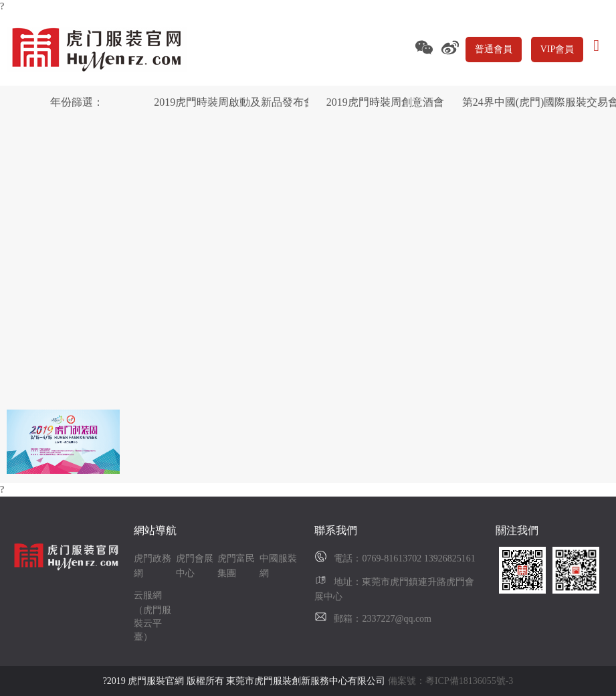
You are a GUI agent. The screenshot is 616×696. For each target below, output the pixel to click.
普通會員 (494, 49)
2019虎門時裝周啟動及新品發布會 (231, 102)
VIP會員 (557, 49)
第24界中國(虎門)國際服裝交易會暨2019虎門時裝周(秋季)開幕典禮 (539, 102)
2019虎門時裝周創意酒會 (385, 102)
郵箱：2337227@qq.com (383, 619)
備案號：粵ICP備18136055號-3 (450, 681)
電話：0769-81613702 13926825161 (404, 558)
